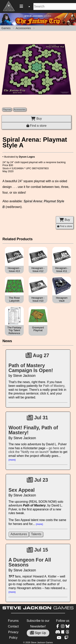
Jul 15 (38, 550)
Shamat (56, 580)
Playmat (7, 109)
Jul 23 (38, 480)
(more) (12, 460)
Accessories (23, 28)
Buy (36, 119)
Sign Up (38, 633)
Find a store (37, 126)
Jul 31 (38, 418)
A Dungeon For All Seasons (30, 562)
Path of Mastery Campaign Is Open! (31, 368)
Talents (36, 534)
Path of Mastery (54, 386)
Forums (13, 621)
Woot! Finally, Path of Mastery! (33, 430)
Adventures (19, 534)
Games (6, 28)
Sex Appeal (22, 490)
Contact (13, 626)
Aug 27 (37, 355)
